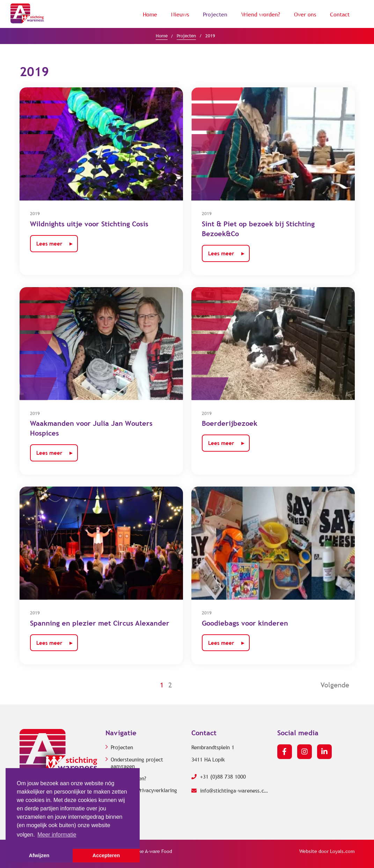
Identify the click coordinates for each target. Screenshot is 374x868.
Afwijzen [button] (39, 855)
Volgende (335, 685)
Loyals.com (342, 851)
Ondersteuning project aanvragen (137, 763)
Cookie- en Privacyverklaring (144, 790)
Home (150, 14)
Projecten (215, 14)
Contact (340, 14)
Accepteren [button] (106, 855)
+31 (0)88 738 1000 (219, 777)
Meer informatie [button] (57, 835)
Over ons (305, 14)
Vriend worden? (261, 14)
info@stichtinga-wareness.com (230, 791)
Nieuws (180, 14)
